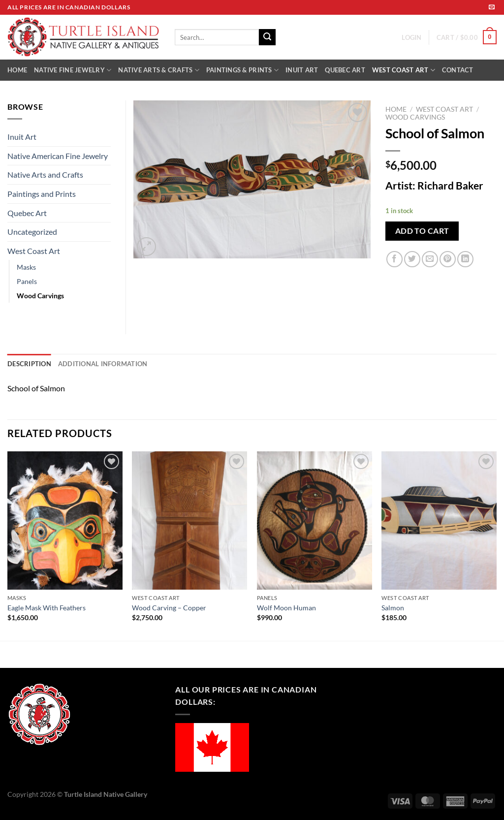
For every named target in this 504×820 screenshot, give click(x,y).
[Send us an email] (492, 7)
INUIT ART (302, 70)
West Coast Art (444, 109)
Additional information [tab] (103, 364)
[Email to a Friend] (430, 259)
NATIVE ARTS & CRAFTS (159, 70)
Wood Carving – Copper (169, 608)
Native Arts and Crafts (45, 174)
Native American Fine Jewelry (58, 156)
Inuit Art (22, 137)
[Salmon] (439, 520)
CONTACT (458, 70)
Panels (27, 281)
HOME (17, 70)
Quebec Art (27, 213)
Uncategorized (32, 232)
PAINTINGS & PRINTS (242, 70)
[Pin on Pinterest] (448, 259)
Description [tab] (29, 364)
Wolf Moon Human (286, 608)
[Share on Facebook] (394, 259)
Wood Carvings (415, 117)
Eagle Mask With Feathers (47, 608)
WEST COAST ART (404, 70)
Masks (26, 267)
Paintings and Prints (42, 194)
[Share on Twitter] (412, 259)
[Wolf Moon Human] (315, 520)
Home (396, 109)
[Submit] (267, 37)
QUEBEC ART (345, 70)
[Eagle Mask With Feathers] (65, 520)
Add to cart (422, 231)
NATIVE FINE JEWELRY (73, 70)
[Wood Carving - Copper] (189, 520)
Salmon (393, 608)
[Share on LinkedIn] (465, 259)
